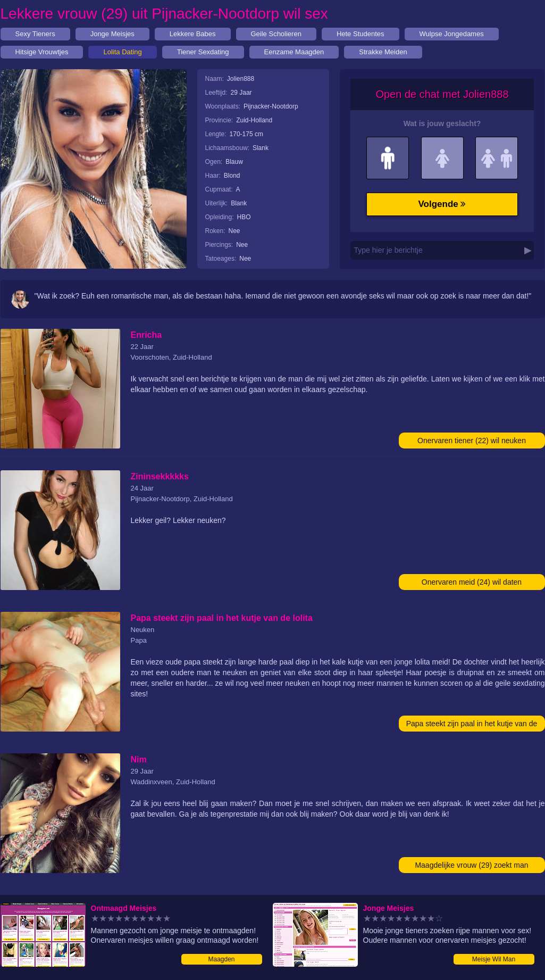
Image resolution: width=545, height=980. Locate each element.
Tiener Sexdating (203, 52)
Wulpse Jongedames (452, 34)
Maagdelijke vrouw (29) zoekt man (471, 865)
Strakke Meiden (383, 52)
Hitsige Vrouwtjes (42, 52)
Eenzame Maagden (294, 52)
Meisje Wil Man (494, 959)
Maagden (221, 959)
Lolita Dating (122, 52)
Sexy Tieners (35, 34)
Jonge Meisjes (112, 34)
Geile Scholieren (276, 34)
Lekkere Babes (193, 34)
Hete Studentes (360, 34)
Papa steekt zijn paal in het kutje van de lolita (472, 725)
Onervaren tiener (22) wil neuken (472, 441)
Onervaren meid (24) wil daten (472, 582)
